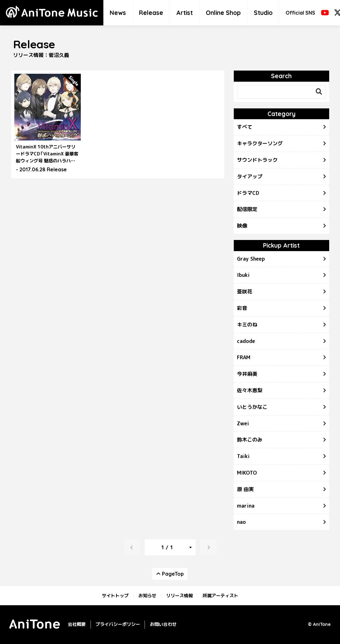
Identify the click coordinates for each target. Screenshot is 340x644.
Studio (263, 13)
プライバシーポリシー (118, 624)
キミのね (247, 325)
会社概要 (77, 624)
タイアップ (250, 176)
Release (151, 13)
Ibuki (243, 275)
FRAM (244, 357)
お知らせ (147, 596)
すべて (245, 127)
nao (241, 522)
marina (246, 506)
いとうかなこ (252, 407)
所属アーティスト (220, 596)
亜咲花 (245, 291)
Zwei (243, 423)
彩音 (242, 308)
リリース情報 (179, 596)
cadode (246, 341)
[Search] (319, 92)
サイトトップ (115, 596)
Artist (184, 13)
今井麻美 (247, 374)
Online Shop (223, 13)
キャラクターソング (260, 143)
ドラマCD (248, 193)
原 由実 (245, 489)
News (118, 13)
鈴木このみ (250, 440)
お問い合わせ (163, 624)
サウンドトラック (257, 160)
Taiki (243, 456)
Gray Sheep (251, 259)
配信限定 (247, 209)
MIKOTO (247, 473)
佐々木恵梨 (250, 390)
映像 (242, 226)
